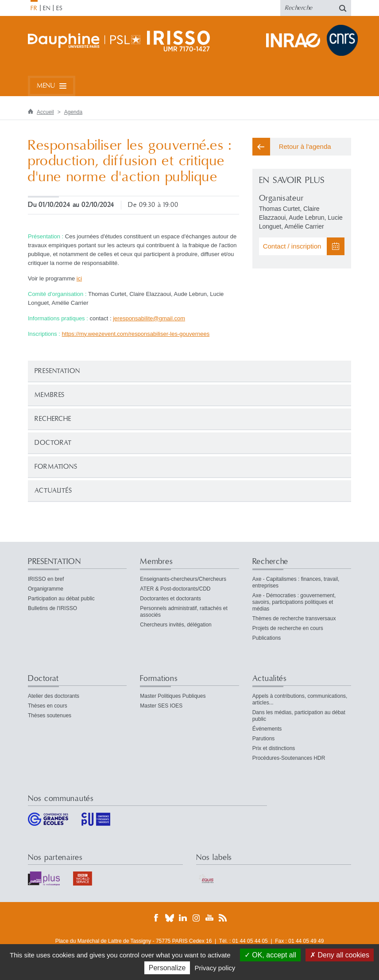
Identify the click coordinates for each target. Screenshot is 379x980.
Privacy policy (215, 968)
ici (79, 278)
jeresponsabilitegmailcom (149, 318)
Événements (267, 729)
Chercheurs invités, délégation (176, 625)
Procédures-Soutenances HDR (289, 758)
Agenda (73, 112)
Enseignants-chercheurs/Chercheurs (183, 579)
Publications (267, 638)
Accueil (45, 112)
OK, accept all (270, 955)
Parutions (264, 739)
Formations (56, 467)
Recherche (53, 419)
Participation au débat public (61, 599)
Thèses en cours (48, 706)
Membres (50, 395)
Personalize (167, 968)
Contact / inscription (292, 246)
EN (47, 8)
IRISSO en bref (46, 579)
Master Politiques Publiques (173, 696)
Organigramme (46, 589)
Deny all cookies (340, 955)
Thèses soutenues (50, 716)
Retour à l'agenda (305, 146)
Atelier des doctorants (54, 696)
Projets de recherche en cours (288, 628)
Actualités (53, 491)
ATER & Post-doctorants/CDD (175, 589)
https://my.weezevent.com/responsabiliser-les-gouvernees (136, 334)
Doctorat (53, 443)
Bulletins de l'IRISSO (52, 608)
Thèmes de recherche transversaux (294, 618)
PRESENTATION (57, 371)
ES (60, 8)
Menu (46, 86)
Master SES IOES (161, 706)
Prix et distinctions (274, 748)
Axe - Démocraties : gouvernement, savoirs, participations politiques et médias (294, 602)
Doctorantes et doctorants (170, 599)
